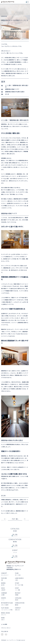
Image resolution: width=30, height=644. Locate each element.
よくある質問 (4, 625)
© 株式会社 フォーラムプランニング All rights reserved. (13, 640)
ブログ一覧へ (15, 519)
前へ (5, 519)
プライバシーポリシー (6, 628)
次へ (25, 519)
